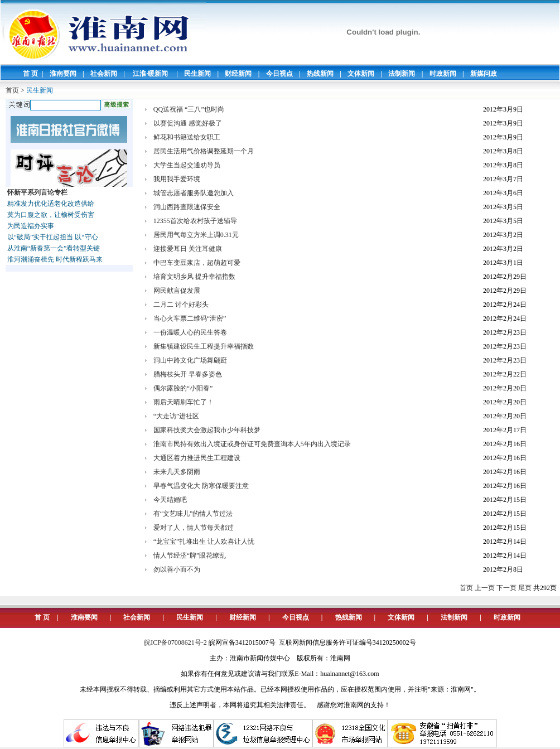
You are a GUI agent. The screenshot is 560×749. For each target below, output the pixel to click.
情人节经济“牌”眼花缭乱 (190, 555)
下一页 (506, 588)
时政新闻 (443, 74)
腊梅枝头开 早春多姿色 (188, 374)
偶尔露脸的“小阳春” (183, 388)
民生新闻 (197, 74)
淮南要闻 (63, 74)
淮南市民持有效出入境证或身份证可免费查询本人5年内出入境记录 (252, 444)
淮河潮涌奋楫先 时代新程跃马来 (55, 259)
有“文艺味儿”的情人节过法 (193, 514)
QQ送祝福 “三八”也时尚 (189, 109)
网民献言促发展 (177, 291)
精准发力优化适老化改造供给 (51, 204)
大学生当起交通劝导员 (187, 165)
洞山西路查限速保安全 (187, 207)
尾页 (525, 588)
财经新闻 (238, 74)
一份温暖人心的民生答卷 (190, 332)
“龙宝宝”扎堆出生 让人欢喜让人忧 (204, 542)
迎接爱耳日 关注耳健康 (188, 249)
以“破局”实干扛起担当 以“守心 (53, 237)
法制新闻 (402, 74)
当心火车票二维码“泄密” (190, 318)
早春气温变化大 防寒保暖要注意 (201, 486)
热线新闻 (320, 74)
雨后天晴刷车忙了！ (184, 402)
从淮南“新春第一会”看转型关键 (54, 248)
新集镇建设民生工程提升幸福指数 (204, 346)
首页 (12, 90)
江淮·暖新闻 (150, 74)
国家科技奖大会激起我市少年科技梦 (207, 430)
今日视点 (279, 74)
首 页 (30, 74)
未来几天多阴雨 (177, 472)
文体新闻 (361, 74)
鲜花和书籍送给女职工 (187, 137)
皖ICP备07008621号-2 (175, 642)
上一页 (485, 588)
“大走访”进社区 (177, 416)
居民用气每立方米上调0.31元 (196, 235)
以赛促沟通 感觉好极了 (188, 123)
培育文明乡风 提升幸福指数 (194, 277)
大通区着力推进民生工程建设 (197, 458)
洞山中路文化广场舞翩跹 (190, 360)
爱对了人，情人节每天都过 (194, 528)
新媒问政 (484, 74)
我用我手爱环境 (177, 179)
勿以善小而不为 (177, 569)
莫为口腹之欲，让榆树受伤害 (51, 215)
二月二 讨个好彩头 (181, 305)
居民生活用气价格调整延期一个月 (204, 151)
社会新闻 (104, 74)
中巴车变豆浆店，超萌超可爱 (197, 263)
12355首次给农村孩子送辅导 (195, 221)
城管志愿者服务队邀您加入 (194, 193)
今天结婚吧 (170, 500)
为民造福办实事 (31, 226)
